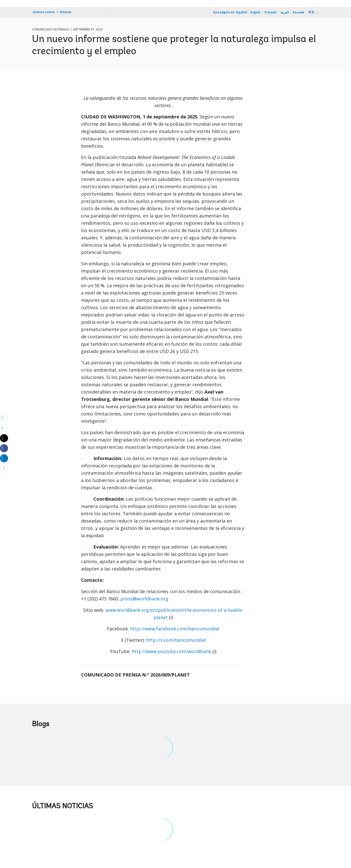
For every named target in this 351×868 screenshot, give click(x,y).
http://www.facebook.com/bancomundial (175, 629)
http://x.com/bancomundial (176, 640)
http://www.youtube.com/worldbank (171, 651)
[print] (4, 428)
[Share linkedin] (4, 458)
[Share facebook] (4, 448)
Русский (298, 12)
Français (271, 12)
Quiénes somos (44, 12)
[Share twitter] (4, 438)
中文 (311, 12)
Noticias (66, 12)
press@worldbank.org (144, 599)
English (256, 12)
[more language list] (318, 13)
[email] (4, 418)
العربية (285, 12)
